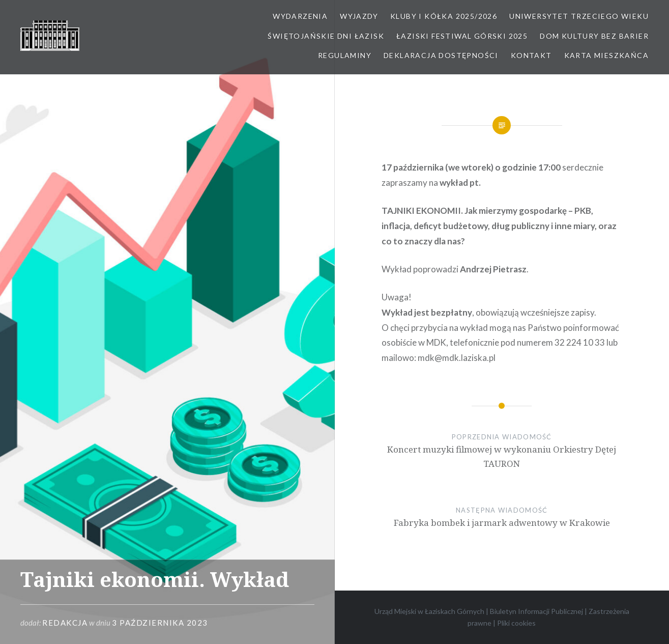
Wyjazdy (359, 16)
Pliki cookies (516, 623)
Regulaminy (345, 55)
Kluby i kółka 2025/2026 (444, 16)
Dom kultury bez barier (594, 36)
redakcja (65, 623)
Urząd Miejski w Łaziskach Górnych (429, 611)
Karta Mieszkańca (606, 55)
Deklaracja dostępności (441, 55)
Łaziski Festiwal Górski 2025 (462, 36)
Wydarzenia (300, 16)
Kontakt (531, 55)
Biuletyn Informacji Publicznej (536, 611)
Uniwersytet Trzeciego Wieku (579, 16)
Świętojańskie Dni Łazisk (326, 36)
